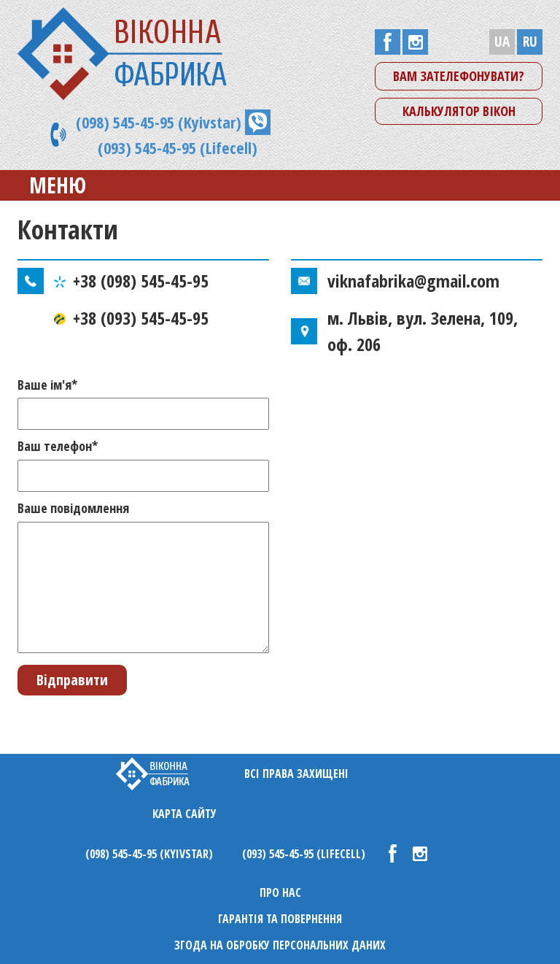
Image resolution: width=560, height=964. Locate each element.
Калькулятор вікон (459, 111)
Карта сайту (184, 814)
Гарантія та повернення (280, 919)
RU (530, 42)
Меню (47, 185)
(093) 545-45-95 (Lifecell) (178, 147)
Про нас (280, 892)
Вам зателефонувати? (459, 76)
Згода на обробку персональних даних (280, 945)
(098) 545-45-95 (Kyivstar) (159, 122)
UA (502, 42)
